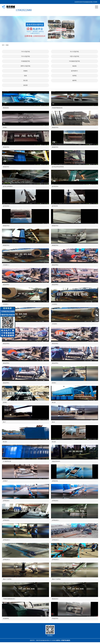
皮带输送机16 (6, 540)
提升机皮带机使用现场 (58, 167)
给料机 (75, 76)
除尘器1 (54, 442)
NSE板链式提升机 (74, 61)
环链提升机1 (55, 618)
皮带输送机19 (55, 560)
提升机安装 (55, 206)
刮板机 (25, 71)
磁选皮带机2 (55, 363)
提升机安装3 (55, 186)
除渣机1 (5, 127)
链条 (25, 76)
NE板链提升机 (26, 61)
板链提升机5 (55, 147)
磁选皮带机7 (55, 344)
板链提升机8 (55, 127)
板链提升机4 (55, 226)
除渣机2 (5, 402)
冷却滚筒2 (55, 304)
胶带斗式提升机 (25, 66)
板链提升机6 (6, 226)
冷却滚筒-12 (6, 265)
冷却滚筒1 (55, 324)
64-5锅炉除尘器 (7, 461)
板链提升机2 (55, 245)
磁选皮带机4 (55, 265)
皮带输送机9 (6, 520)
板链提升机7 (6, 167)
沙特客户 (5, 481)
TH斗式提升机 (26, 52)
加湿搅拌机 (6, 618)
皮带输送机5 (55, 501)
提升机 (58, 640)
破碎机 (75, 80)
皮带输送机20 (6, 560)
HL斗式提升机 (74, 52)
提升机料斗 (75, 71)
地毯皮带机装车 (56, 461)
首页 (3, 45)
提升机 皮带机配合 (8, 186)
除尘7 (4, 422)
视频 (7, 45)
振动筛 (25, 85)
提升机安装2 (6, 206)
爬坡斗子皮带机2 (56, 579)
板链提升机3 (6, 245)
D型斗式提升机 (75, 56)
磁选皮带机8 (6, 344)
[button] (48, 40)
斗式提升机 (63, 640)
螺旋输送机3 (55, 599)
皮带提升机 (55, 481)
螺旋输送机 (6, 108)
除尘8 (53, 422)
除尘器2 (5, 442)
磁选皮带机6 (6, 363)
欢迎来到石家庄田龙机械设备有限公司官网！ (86, 2)
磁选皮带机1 (6, 383)
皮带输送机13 (55, 520)
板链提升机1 (6, 147)
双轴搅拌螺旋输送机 (57, 108)
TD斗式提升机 (26, 56)
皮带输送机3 (6, 501)
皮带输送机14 (55, 540)
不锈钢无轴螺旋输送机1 (9, 599)
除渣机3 (54, 383)
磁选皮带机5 (6, 285)
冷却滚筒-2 (6, 304)
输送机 (75, 66)
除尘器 (25, 80)
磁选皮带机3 (55, 285)
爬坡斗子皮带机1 (7, 579)
